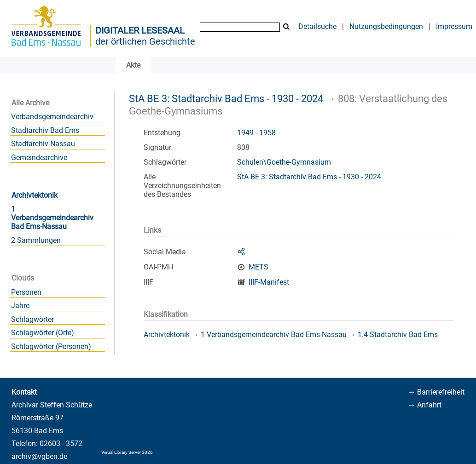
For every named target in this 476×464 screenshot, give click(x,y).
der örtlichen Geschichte (145, 41)
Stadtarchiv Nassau (43, 144)
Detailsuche (317, 26)
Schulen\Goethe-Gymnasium (284, 162)
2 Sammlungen (36, 240)
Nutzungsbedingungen (386, 26)
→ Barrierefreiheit (436, 392)
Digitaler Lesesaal (140, 30)
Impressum (454, 26)
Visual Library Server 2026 (127, 452)
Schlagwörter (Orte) (43, 333)
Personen (26, 292)
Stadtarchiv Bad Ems (45, 130)
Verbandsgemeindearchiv (52, 117)
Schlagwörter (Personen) (51, 347)
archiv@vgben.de (39, 456)
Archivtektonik (35, 195)
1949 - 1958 (256, 133)
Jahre (20, 306)
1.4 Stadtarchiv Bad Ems (398, 335)
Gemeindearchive (39, 158)
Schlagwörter (32, 319)
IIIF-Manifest (269, 282)
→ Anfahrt (425, 405)
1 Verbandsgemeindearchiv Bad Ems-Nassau (52, 218)
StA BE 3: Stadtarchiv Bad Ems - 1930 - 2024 (226, 98)
